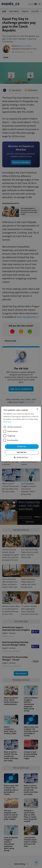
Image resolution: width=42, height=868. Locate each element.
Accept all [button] (22, 447)
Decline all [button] (22, 452)
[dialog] (21, 434)
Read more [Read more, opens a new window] (7, 422)
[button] (21, 458)
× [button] (37, 409)
